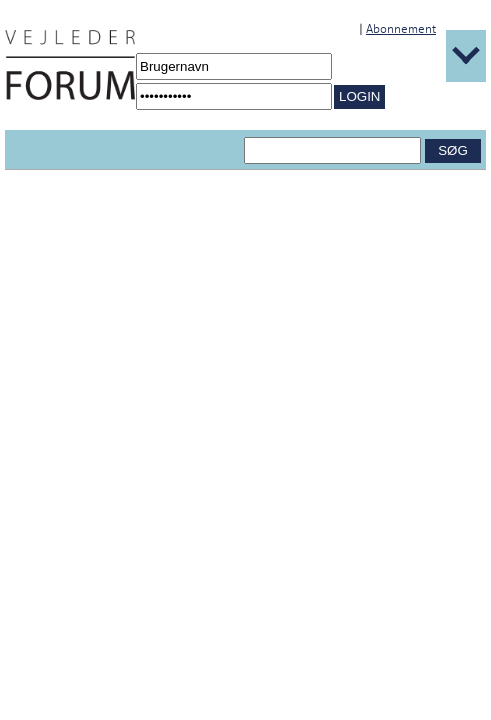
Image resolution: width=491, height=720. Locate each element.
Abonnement (401, 29)
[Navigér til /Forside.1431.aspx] (70, 65)
